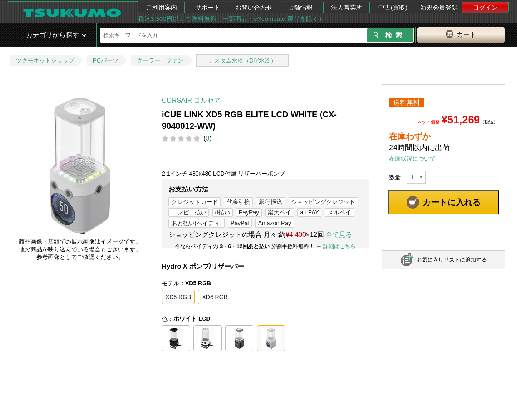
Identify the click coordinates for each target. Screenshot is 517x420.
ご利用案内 (162, 7)
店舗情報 (300, 7)
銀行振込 (271, 202)
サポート (208, 7)
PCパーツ (105, 60)
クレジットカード (195, 202)
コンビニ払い (189, 212)
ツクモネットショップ (45, 60)
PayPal (240, 223)
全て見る (339, 235)
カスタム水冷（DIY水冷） (242, 60)
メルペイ (339, 212)
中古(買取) (393, 7)
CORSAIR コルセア (191, 100)
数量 (395, 177)
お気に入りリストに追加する (452, 260)
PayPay (249, 212)
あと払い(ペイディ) (197, 223)
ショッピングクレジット (323, 202)
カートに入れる (452, 202)
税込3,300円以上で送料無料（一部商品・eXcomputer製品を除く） (231, 19)
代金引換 (238, 202)
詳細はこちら (339, 246)
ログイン (485, 7)
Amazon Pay (275, 223)
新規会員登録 (439, 7)
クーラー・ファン (160, 60)
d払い (223, 212)
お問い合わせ (254, 7)
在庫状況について (412, 158)
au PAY (309, 212)
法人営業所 (347, 7)
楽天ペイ (279, 212)
